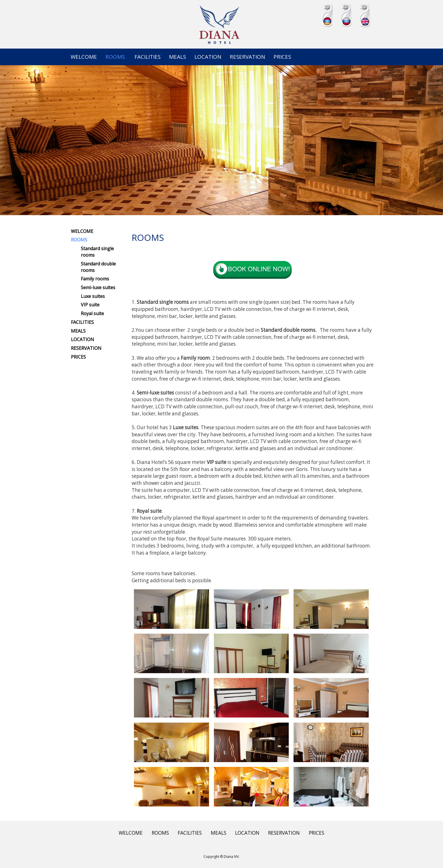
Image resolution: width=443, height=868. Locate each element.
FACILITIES (147, 57)
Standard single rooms (97, 252)
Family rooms (95, 279)
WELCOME (84, 57)
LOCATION (208, 57)
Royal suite (92, 313)
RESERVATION (247, 57)
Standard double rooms (98, 267)
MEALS (177, 57)
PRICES (282, 57)
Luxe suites (93, 296)
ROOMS (115, 57)
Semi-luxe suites (98, 287)
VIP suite (90, 305)
